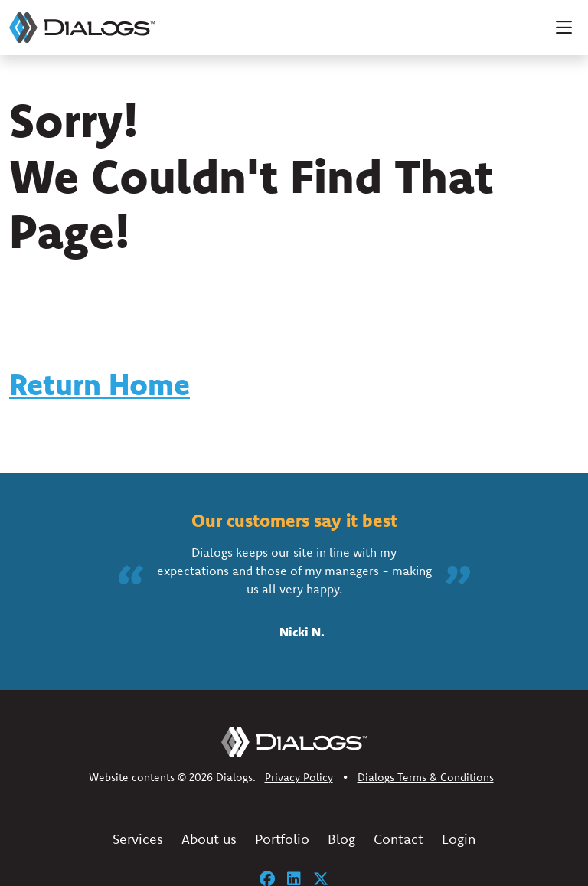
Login (459, 839)
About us (209, 839)
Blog (341, 839)
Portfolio (282, 839)
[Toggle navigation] (564, 28)
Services (138, 839)
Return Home (100, 384)
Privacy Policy (299, 777)
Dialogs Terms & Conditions (426, 777)
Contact (399, 839)
